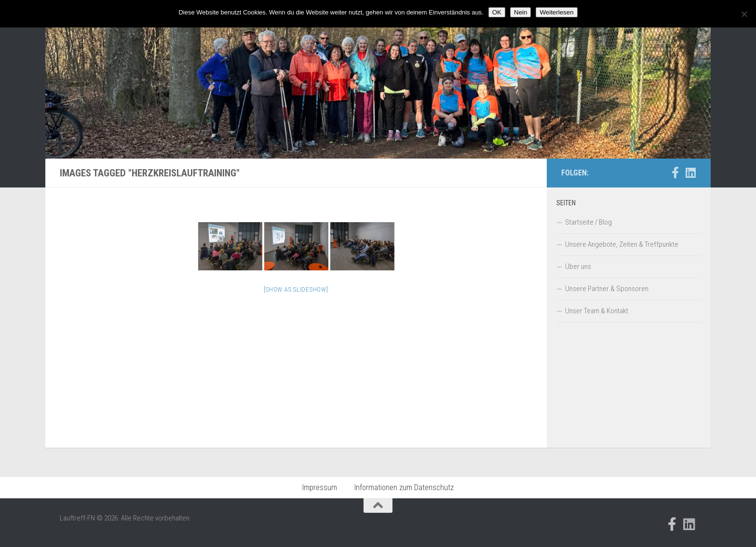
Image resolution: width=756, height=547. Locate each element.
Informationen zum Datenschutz (404, 487)
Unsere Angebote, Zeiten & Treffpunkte (622, 244)
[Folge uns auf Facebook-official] (675, 173)
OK (497, 12)
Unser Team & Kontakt (597, 311)
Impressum (320, 487)
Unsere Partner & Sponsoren (607, 289)
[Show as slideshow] (296, 289)
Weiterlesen (556, 12)
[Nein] (744, 14)
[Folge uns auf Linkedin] (690, 173)
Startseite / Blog (588, 222)
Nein (520, 12)
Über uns (578, 267)
